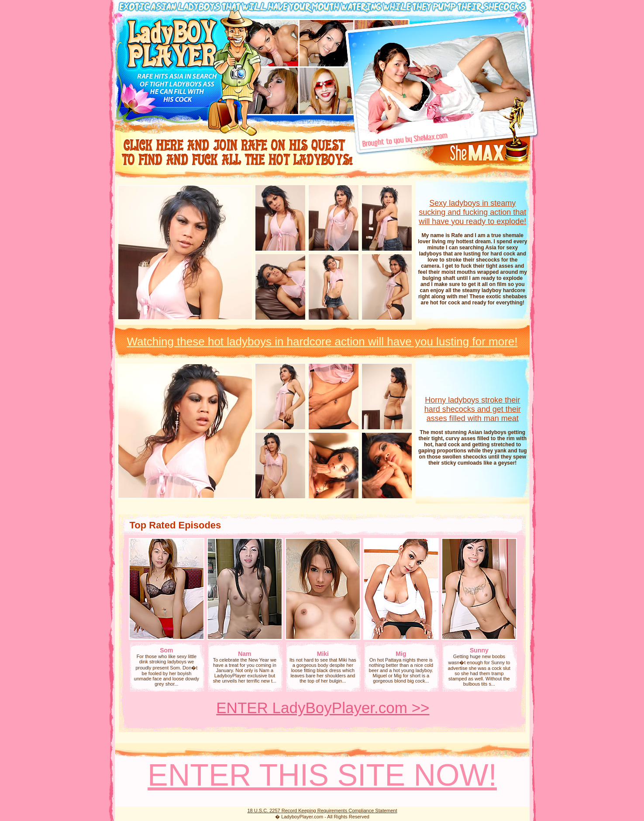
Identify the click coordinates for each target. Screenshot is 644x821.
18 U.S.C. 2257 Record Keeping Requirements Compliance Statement (322, 811)
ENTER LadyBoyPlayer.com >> (323, 708)
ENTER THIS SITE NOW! (322, 775)
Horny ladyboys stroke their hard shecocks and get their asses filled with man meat (473, 409)
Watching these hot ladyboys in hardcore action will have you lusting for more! (322, 342)
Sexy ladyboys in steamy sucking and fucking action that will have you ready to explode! (472, 212)
